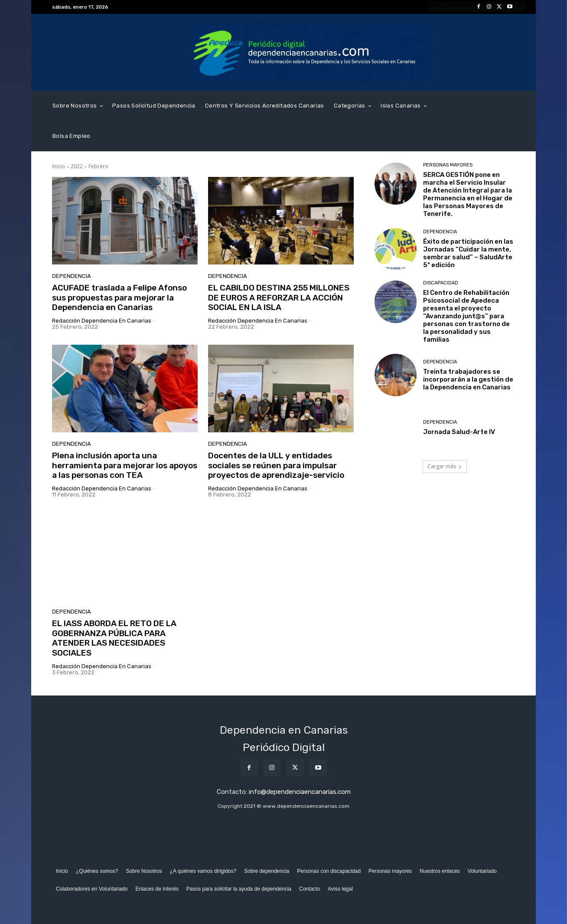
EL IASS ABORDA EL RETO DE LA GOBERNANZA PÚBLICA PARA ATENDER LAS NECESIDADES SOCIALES (114, 638)
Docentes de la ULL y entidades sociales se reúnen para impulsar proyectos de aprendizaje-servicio (276, 465)
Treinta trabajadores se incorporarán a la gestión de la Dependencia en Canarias (468, 379)
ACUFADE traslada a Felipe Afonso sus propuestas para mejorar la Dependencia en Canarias (119, 298)
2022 (77, 166)
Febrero (98, 166)
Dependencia (72, 276)
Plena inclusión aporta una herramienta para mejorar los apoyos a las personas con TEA (125, 465)
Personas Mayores (448, 165)
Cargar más (445, 466)
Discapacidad (441, 283)
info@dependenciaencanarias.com (300, 792)
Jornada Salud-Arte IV (459, 432)
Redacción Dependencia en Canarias (102, 321)
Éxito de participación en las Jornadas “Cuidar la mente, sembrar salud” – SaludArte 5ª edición (468, 253)
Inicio (59, 166)
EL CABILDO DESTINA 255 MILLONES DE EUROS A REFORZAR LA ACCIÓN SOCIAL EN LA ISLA (279, 298)
